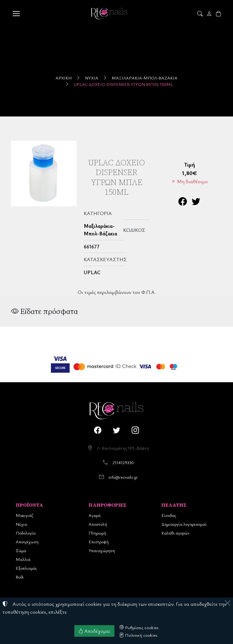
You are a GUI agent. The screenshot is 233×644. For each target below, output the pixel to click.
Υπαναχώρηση (102, 550)
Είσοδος (169, 515)
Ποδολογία (26, 533)
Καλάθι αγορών (176, 533)
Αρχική (64, 78)
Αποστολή (98, 524)
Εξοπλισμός (26, 568)
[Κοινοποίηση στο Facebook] (183, 203)
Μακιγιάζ (24, 515)
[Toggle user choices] (210, 14)
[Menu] (16, 14)
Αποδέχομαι (94, 631)
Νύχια (92, 78)
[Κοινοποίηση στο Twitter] (196, 203)
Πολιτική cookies (138, 635)
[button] (200, 14)
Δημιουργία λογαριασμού (184, 524)
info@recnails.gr (123, 477)
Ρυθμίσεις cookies (139, 627)
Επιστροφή (99, 542)
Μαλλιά (23, 559)
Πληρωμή (97, 533)
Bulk (20, 577)
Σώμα (21, 550)
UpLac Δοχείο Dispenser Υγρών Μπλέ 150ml (123, 84)
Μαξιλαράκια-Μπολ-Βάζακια (145, 78)
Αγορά (95, 515)
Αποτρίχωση (27, 542)
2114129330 (123, 462)
